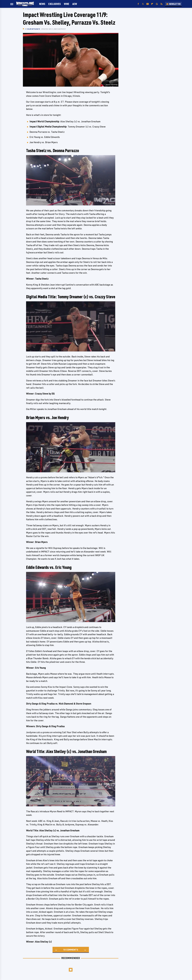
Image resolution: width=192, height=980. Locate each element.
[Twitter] (143, 4)
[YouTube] (148, 4)
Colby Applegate (33, 29)
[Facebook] (138, 4)
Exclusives (55, 4)
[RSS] (162, 4)
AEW (75, 4)
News (42, 4)
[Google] (157, 4)
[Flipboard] (152, 4)
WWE (67, 4)
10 (64, 950)
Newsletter (173, 4)
